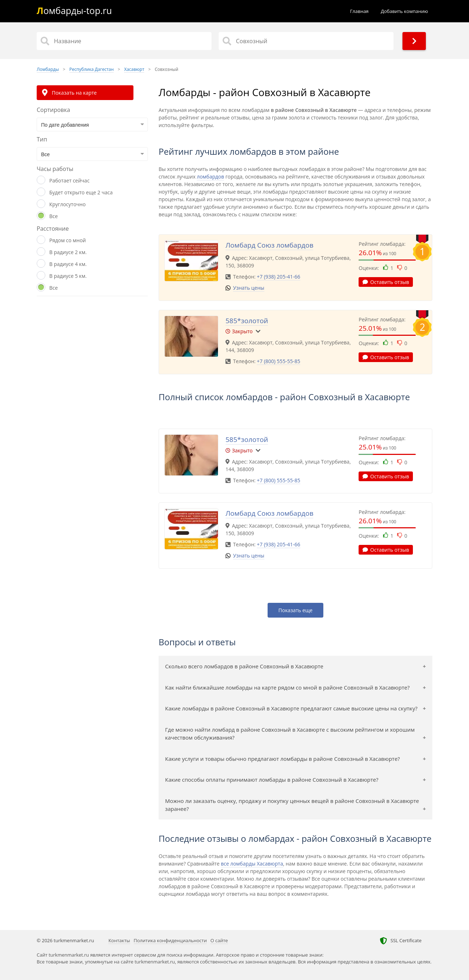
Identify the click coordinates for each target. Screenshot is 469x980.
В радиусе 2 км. (68, 252)
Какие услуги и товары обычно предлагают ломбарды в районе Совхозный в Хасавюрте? (283, 759)
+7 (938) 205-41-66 (279, 277)
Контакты (119, 940)
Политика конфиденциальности (170, 940)
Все (54, 216)
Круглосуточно (67, 204)
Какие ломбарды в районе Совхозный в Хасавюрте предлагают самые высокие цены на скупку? (291, 708)
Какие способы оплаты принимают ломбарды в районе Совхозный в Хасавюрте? (272, 780)
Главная (359, 11)
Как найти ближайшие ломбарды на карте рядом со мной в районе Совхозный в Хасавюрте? (287, 687)
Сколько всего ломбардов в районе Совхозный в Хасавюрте (244, 666)
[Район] (306, 41)
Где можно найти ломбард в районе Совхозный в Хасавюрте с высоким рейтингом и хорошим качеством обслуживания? (290, 734)
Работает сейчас (69, 180)
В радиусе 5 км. (68, 276)
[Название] (124, 41)
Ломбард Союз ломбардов (269, 245)
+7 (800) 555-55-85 (279, 361)
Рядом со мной (68, 240)
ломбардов (210, 177)
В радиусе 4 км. (68, 264)
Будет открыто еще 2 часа (81, 192)
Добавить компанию (404, 11)
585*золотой (247, 321)
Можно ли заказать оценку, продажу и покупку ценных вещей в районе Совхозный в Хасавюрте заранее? (292, 805)
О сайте (219, 940)
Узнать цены (249, 288)
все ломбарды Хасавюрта (252, 864)
